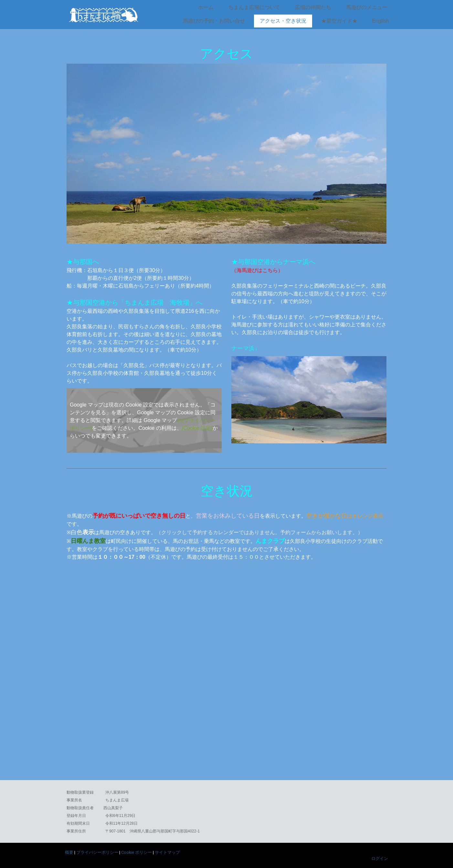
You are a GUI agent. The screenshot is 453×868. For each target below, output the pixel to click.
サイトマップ (167, 852)
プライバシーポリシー (97, 852)
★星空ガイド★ (339, 21)
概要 (69, 852)
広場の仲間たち (313, 7)
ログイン (380, 858)
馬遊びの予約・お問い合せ (214, 21)
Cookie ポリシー (137, 852)
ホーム (206, 7)
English (381, 21)
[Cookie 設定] (197, 428)
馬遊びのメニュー (367, 7)
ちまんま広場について (254, 7)
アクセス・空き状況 (283, 21)
